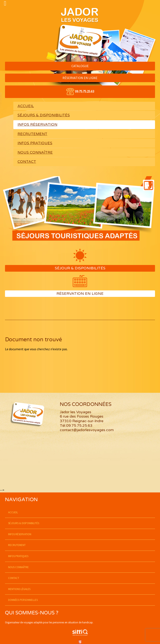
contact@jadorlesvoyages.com (87, 430)
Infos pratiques (35, 143)
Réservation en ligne (80, 294)
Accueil (26, 106)
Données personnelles (23, 600)
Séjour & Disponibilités (80, 268)
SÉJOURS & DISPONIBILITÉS (44, 115)
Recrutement (32, 134)
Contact (27, 162)
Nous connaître (35, 153)
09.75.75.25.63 (85, 91)
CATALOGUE (80, 66)
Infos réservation (37, 125)
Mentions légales (19, 589)
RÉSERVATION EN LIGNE (80, 78)
